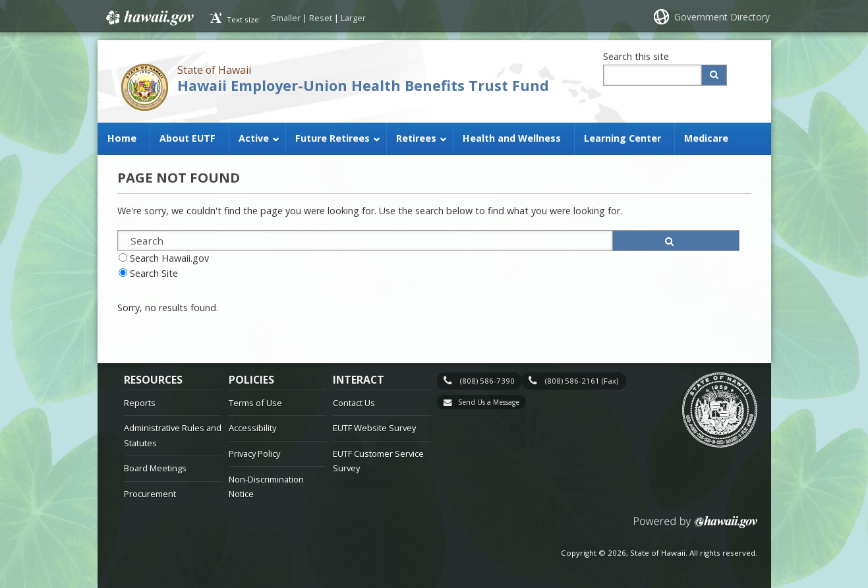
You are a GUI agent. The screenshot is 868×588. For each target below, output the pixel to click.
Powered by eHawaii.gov (696, 527)
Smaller (286, 18)
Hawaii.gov (149, 18)
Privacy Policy (254, 454)
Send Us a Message (489, 402)
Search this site (636, 56)
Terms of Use (255, 403)
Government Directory (722, 17)
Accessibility (252, 428)
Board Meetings (155, 468)
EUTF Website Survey (374, 428)
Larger (353, 18)
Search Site (154, 273)
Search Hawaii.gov (169, 258)
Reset (321, 18)
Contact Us (354, 403)
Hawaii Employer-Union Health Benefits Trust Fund (363, 85)
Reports (140, 403)
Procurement (150, 494)
